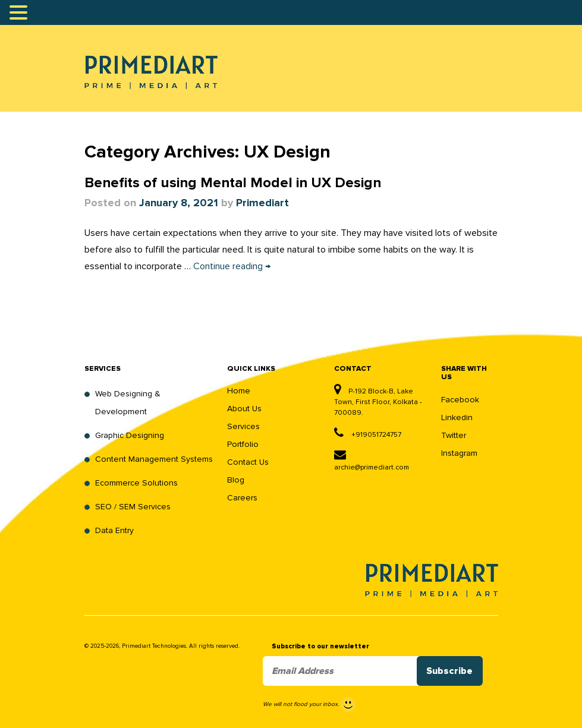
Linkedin (457, 417)
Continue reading (232, 266)
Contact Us (248, 462)
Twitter (454, 435)
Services (243, 426)
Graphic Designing (130, 435)
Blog (236, 480)
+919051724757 (368, 435)
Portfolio (243, 444)
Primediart (262, 203)
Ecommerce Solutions (136, 483)
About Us (244, 409)
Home (239, 391)
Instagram (459, 453)
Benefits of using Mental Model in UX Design (233, 183)
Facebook (460, 400)
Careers (242, 498)
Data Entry (114, 530)
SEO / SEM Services (133, 507)
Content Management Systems (154, 459)
